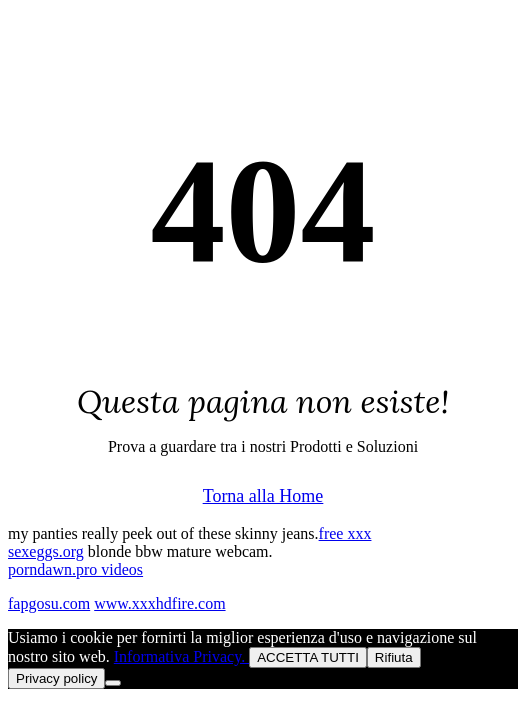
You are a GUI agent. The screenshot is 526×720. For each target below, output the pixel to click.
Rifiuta (394, 657)
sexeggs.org (46, 551)
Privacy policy (56, 678)
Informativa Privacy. (181, 656)
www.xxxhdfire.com (159, 603)
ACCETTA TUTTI (308, 657)
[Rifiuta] (113, 683)
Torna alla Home (263, 496)
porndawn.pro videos (75, 569)
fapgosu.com (49, 603)
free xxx (345, 533)
